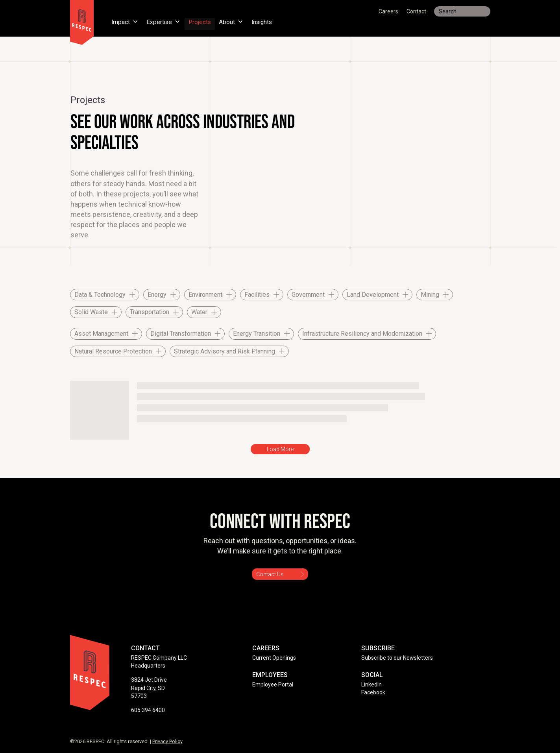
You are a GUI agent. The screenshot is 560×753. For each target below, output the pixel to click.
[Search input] (462, 11)
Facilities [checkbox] (257, 295)
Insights (265, 21)
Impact (125, 21)
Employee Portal (273, 685)
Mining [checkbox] (430, 295)
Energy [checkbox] (157, 295)
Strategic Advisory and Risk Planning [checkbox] (225, 351)
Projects (201, 21)
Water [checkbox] (199, 312)
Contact (416, 11)
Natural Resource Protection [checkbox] (113, 351)
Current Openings (274, 658)
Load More (280, 449)
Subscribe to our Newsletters (397, 658)
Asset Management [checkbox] (101, 334)
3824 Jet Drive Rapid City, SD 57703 (149, 688)
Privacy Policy (167, 741)
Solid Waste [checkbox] (91, 312)
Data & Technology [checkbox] (100, 295)
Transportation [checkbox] (150, 312)
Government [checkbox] (308, 295)
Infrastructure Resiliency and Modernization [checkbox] (362, 334)
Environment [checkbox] (205, 295)
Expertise (164, 21)
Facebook (373, 692)
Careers (388, 11)
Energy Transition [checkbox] (257, 334)
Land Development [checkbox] (373, 295)
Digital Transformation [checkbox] (181, 334)
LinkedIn (371, 685)
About (233, 21)
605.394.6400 (148, 710)
